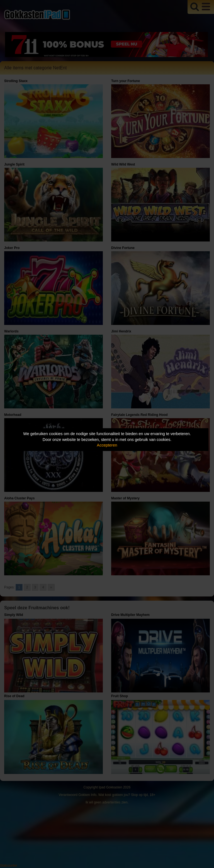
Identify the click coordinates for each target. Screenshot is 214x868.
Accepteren (107, 445)
